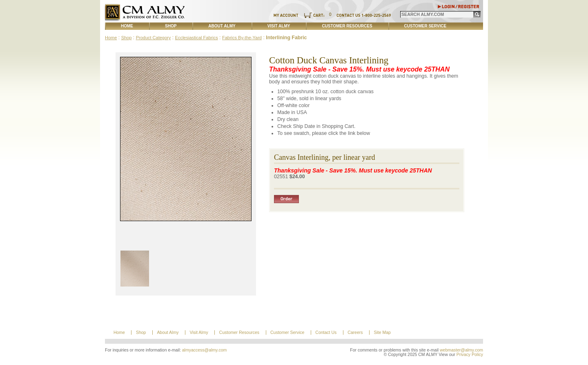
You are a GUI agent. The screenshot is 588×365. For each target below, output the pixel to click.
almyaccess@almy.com (205, 350)
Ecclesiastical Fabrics (197, 38)
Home (127, 26)
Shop (171, 26)
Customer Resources (347, 26)
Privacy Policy (470, 355)
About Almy (222, 26)
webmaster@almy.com (461, 350)
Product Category (154, 38)
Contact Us (326, 333)
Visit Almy (279, 26)
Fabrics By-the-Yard (242, 38)
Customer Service (425, 26)
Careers (355, 333)
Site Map (382, 333)
